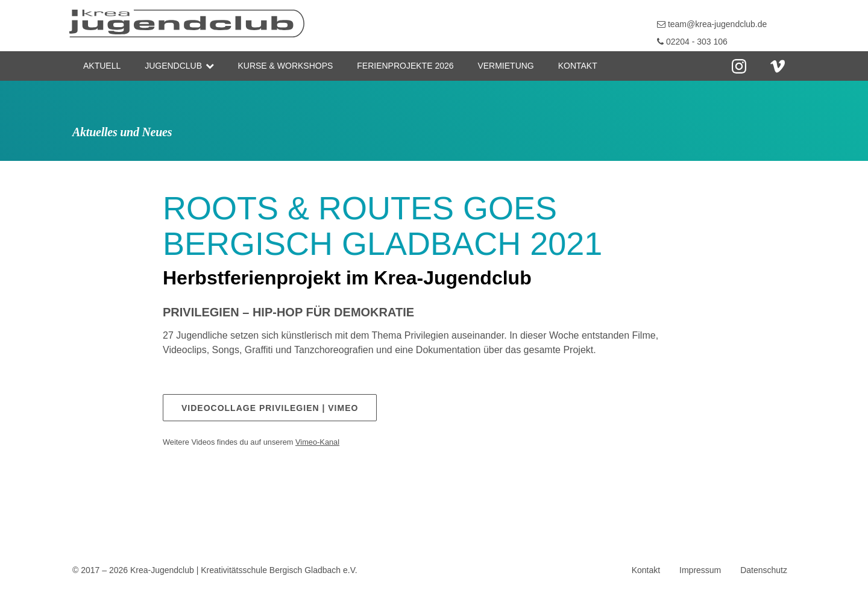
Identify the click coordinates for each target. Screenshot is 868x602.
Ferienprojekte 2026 (405, 66)
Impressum (700, 570)
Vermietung (505, 66)
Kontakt (578, 66)
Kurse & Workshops (285, 66)
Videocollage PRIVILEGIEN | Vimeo (270, 408)
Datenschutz (764, 570)
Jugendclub (173, 66)
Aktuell (102, 66)
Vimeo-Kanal (317, 442)
